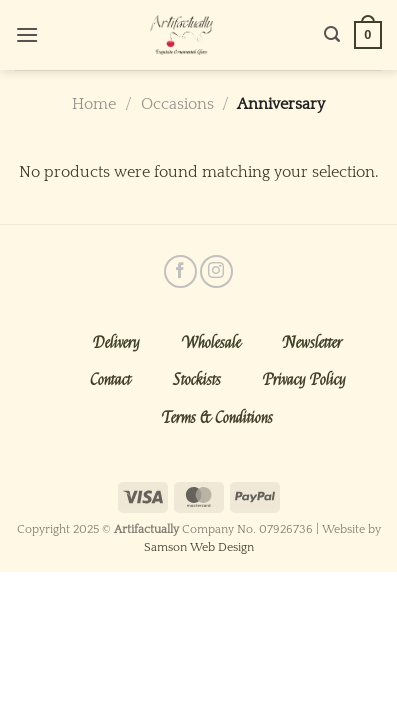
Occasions (177, 104)
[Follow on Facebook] (180, 271)
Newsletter (312, 343)
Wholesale (211, 343)
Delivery (116, 343)
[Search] (332, 34)
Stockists (197, 380)
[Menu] (27, 34)
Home (94, 104)
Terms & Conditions (217, 418)
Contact (110, 380)
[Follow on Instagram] (216, 271)
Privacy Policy (304, 380)
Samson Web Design (199, 547)
